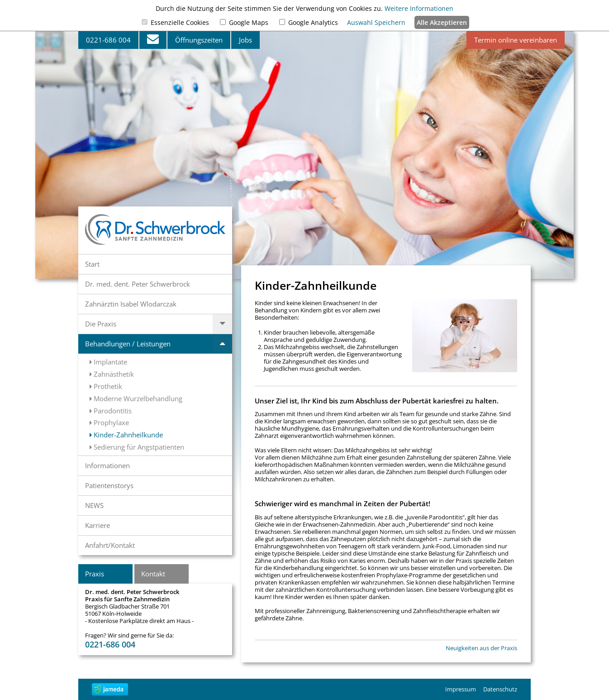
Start (92, 264)
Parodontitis (111, 411)
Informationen (107, 465)
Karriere (98, 525)
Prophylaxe (109, 422)
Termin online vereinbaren (516, 40)
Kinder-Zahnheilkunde (126, 435)
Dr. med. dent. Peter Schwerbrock (138, 284)
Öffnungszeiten (199, 40)
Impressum (461, 689)
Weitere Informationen (419, 8)
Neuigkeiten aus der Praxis (481, 648)
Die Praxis (101, 324)
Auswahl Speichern (376, 22)
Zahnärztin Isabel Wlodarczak (131, 304)
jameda (110, 689)
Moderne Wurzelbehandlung (136, 398)
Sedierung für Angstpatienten (137, 447)
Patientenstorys (109, 485)
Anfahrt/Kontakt (110, 545)
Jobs (245, 40)
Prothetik (106, 386)
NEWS (94, 505)
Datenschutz (500, 689)
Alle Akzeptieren (442, 22)
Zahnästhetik (112, 374)
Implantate (108, 362)
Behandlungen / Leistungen (128, 344)
